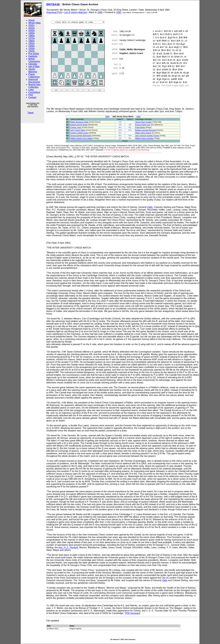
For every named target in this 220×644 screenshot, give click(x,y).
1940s (32, 46)
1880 (100, 12)
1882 (119, 12)
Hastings (33, 56)
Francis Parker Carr (143, 125)
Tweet (31, 113)
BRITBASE (53, 4)
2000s (32, 31)
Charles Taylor (76, 127)
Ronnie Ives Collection (35, 86)
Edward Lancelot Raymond (146, 130)
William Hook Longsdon (144, 138)
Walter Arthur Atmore (143, 133)
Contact (32, 97)
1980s (32, 36)
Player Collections (34, 76)
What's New (35, 23)
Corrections (34, 92)
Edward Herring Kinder (79, 125)
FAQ (31, 95)
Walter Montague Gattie (79, 122)
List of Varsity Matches (76, 12)
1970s (32, 38)
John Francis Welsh (78, 130)
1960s (32, 41)
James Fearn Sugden (143, 122)
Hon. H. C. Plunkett (68, 547)
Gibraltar (33, 64)
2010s (32, 28)
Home (32, 20)
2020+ (32, 25)
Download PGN (54, 12)
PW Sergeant (133, 613)
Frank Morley (140, 127)
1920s (32, 51)
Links (31, 90)
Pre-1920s (34, 54)
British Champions (34, 60)
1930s (32, 49)
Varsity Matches (33, 70)
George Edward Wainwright (81, 136)
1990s (32, 33)
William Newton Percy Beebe (82, 138)
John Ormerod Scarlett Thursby (147, 136)
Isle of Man (34, 67)
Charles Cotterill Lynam (79, 133)
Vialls (150, 207)
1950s (32, 43)
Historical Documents (34, 81)
